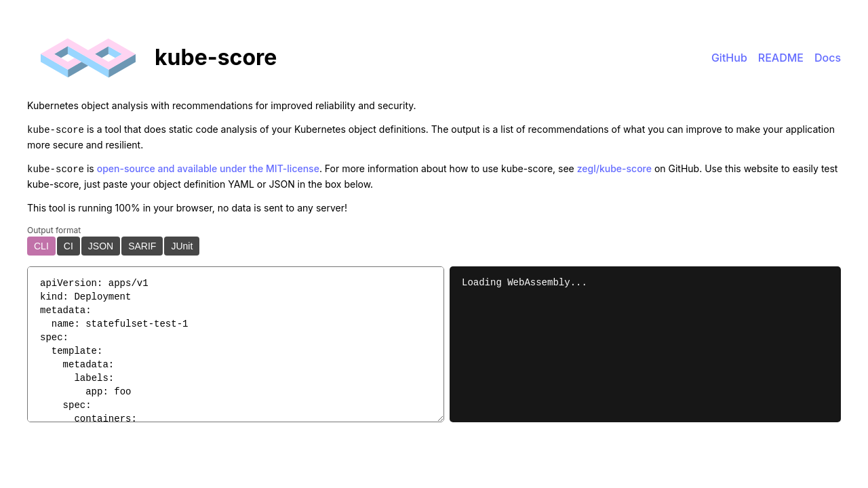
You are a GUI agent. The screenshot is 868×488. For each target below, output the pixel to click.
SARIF (142, 243)
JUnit (182, 243)
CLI (41, 243)
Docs (828, 58)
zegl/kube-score (614, 167)
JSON (101, 243)
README (781, 58)
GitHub (729, 58)
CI (68, 243)
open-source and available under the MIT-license (208, 167)
